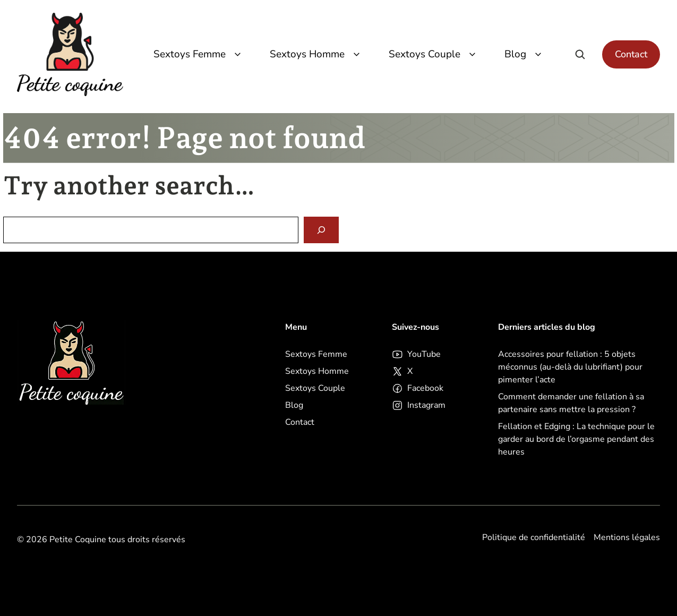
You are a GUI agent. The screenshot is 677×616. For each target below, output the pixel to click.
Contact (631, 54)
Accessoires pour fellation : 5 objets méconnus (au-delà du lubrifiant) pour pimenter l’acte (570, 367)
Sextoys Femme (199, 54)
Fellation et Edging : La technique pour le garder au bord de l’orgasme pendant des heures (576, 439)
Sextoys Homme (316, 54)
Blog (525, 54)
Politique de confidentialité (534, 537)
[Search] (321, 230)
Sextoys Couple (434, 54)
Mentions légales (627, 537)
